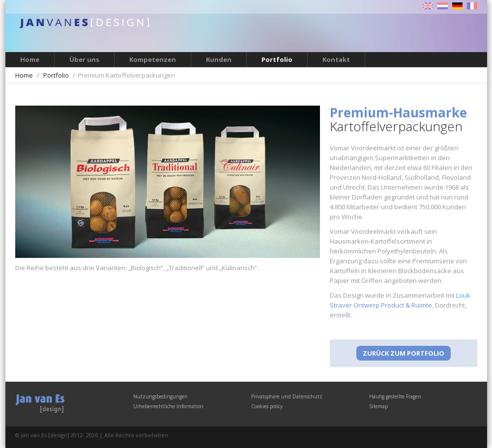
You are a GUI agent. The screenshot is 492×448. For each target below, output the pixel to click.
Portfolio (277, 59)
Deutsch (457, 6)
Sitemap (378, 406)
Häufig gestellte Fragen (395, 396)
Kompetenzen (153, 59)
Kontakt (336, 59)
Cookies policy (267, 406)
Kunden (219, 59)
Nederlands (443, 6)
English (428, 6)
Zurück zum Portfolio (404, 353)
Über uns (84, 59)
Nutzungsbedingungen (160, 396)
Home (30, 59)
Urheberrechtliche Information (168, 406)
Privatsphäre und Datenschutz (287, 396)
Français (472, 6)
